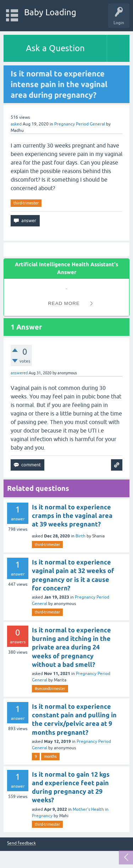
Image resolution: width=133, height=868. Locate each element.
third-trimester (26, 203)
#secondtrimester (50, 688)
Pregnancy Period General (80, 124)
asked (16, 124)
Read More (64, 303)
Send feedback (21, 843)
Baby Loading (50, 12)
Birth (81, 536)
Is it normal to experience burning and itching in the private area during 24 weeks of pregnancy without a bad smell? (71, 647)
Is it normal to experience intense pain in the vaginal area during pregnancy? (59, 84)
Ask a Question (55, 48)
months (50, 756)
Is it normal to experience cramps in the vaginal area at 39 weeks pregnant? (72, 516)
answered (19, 373)
